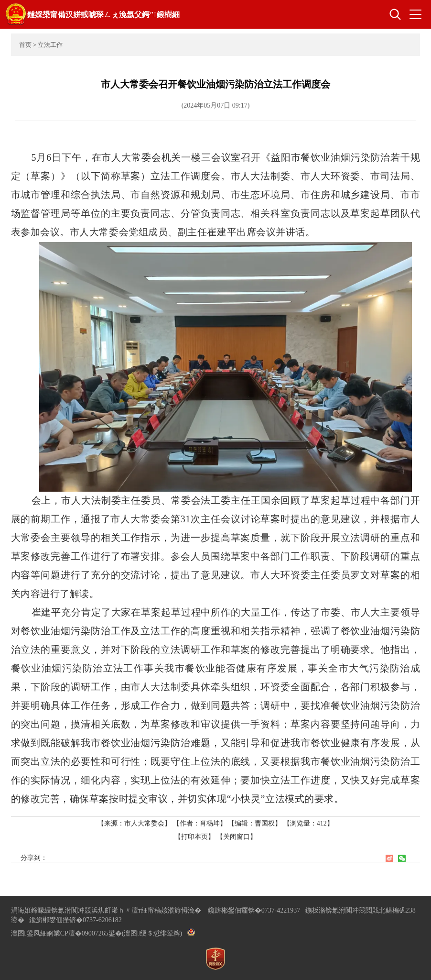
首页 (25, 45)
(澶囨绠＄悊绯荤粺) (152, 933)
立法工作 (50, 45)
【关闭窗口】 (237, 837)
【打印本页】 (194, 837)
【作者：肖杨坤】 (200, 823)
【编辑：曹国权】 (255, 823)
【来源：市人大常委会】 (135, 823)
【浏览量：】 (308, 823)
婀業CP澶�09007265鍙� (84, 933)
